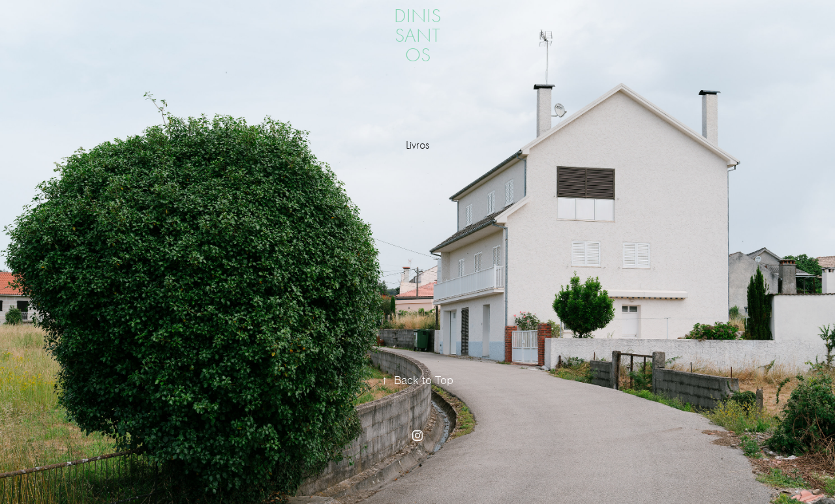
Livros (417, 145)
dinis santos (420, 36)
